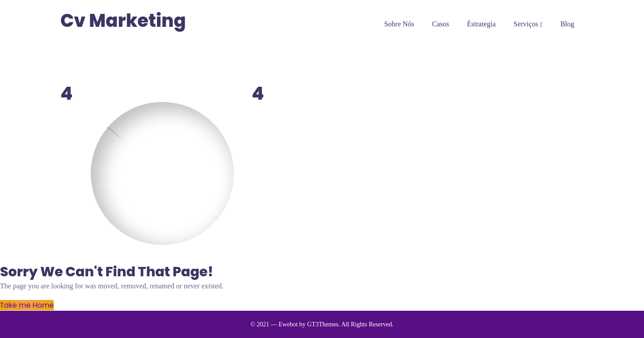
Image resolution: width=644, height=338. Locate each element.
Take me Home (27, 305)
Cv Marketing (123, 21)
